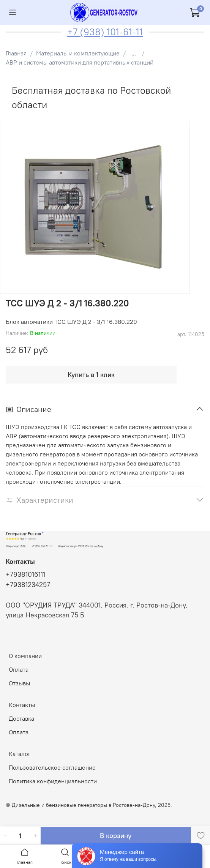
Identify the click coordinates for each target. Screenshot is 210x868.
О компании (25, 656)
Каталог (20, 754)
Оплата (19, 669)
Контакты (22, 705)
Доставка (21, 718)
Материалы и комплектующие (78, 53)
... (134, 53)
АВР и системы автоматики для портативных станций (80, 62)
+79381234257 (28, 585)
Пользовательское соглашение (52, 767)
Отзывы (19, 683)
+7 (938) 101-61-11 (105, 32)
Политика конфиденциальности (53, 781)
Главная (16, 53)
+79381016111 (25, 574)
